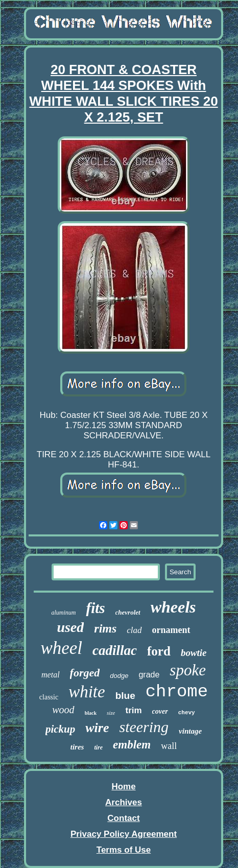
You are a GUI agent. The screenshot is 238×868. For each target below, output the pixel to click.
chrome (177, 692)
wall (169, 746)
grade (149, 675)
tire (98, 747)
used (70, 627)
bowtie (194, 653)
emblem (132, 745)
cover (160, 711)
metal (51, 675)
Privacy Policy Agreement (124, 834)
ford (159, 651)
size (111, 713)
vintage (190, 731)
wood (63, 710)
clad (134, 630)
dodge (119, 676)
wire (97, 728)
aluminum (63, 613)
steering (144, 727)
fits (95, 608)
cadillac (115, 650)
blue (125, 696)
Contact (123, 818)
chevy (187, 713)
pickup (60, 729)
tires (77, 747)
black (91, 713)
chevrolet (128, 612)
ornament (171, 630)
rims (105, 628)
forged (85, 673)
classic (49, 697)
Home (123, 787)
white (87, 692)
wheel (61, 648)
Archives (124, 802)
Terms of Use (124, 850)
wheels (173, 607)
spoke (188, 670)
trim (133, 710)
